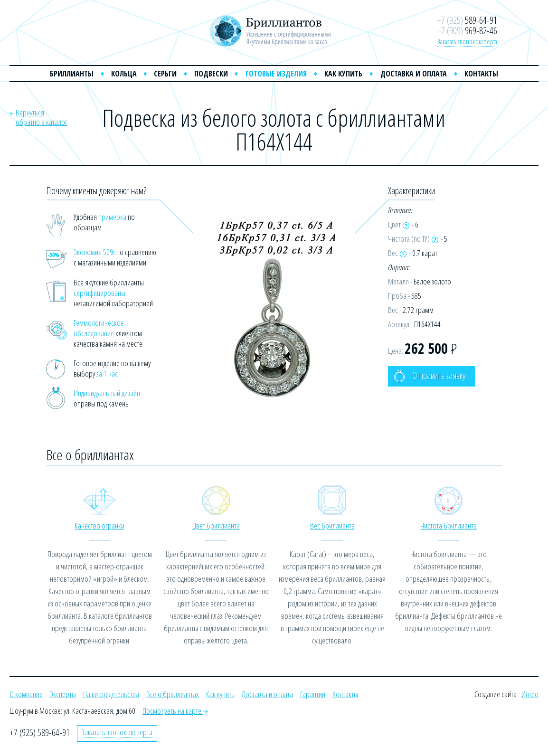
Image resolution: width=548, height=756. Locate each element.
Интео (530, 694)
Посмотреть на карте (175, 711)
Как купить (343, 74)
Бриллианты (72, 74)
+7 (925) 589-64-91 (40, 732)
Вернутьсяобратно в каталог (42, 117)
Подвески (211, 74)
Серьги (165, 74)
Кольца (124, 74)
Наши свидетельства (111, 694)
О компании (26, 694)
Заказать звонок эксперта (467, 41)
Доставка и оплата (414, 74)
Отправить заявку (430, 376)
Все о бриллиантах (173, 694)
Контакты (481, 74)
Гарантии (313, 694)
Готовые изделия (276, 74)
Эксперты (63, 694)
